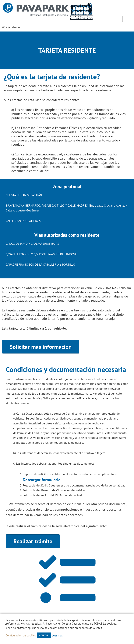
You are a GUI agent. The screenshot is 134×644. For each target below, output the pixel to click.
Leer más (57, 636)
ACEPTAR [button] (44, 635)
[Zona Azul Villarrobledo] (48, 11)
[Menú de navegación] (127, 19)
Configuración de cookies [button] (21, 636)
